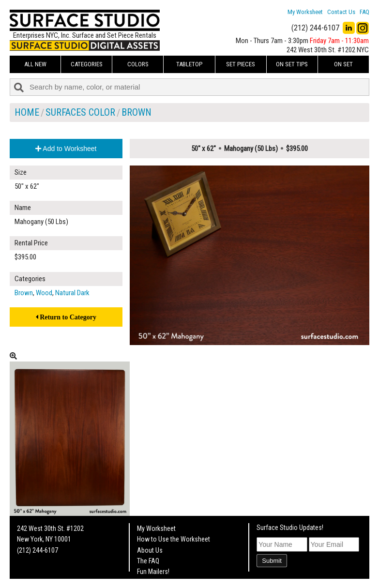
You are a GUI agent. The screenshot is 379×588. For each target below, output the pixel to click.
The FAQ (148, 561)
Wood (44, 293)
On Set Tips (292, 64)
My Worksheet (305, 12)
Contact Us (341, 12)
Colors (138, 64)
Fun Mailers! (153, 572)
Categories (87, 64)
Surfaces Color (80, 112)
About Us (150, 550)
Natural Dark (72, 293)
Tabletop (189, 64)
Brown (136, 112)
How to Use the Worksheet (174, 539)
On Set (343, 64)
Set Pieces (241, 64)
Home (27, 112)
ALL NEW (35, 64)
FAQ (364, 12)
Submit (272, 561)
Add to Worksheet (66, 149)
